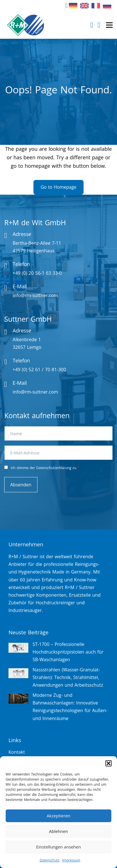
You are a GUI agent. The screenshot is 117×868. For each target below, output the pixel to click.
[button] (109, 763)
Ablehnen (58, 831)
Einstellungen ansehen (59, 847)
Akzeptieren (58, 816)
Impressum (71, 860)
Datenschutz (50, 860)
